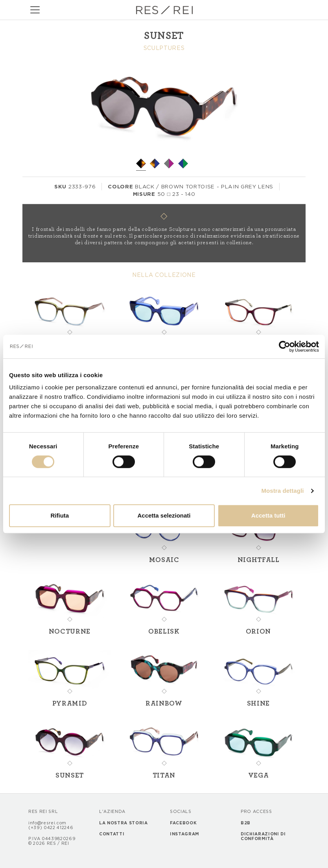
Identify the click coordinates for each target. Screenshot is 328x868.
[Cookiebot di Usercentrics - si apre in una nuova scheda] (285, 346)
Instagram (184, 834)
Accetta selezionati (164, 515)
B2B (246, 823)
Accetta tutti (268, 515)
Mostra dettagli (282, 491)
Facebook (183, 823)
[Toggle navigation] (35, 10)
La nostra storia (123, 823)
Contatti (112, 834)
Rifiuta (60, 515)
